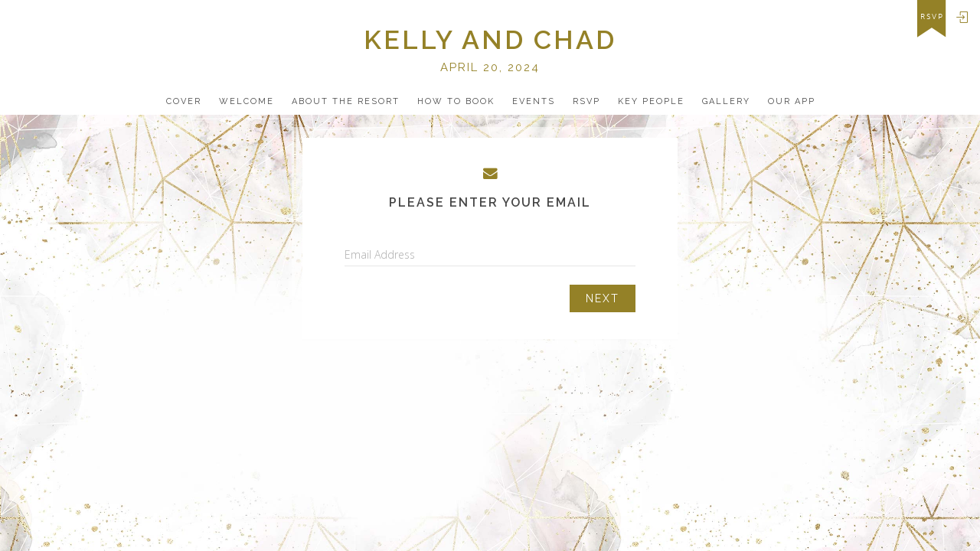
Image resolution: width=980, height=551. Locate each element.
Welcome (247, 101)
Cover (184, 101)
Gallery (726, 101)
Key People (651, 101)
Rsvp (586, 101)
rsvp (932, 17)
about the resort (346, 101)
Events (534, 101)
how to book (456, 101)
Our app (792, 101)
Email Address (380, 254)
